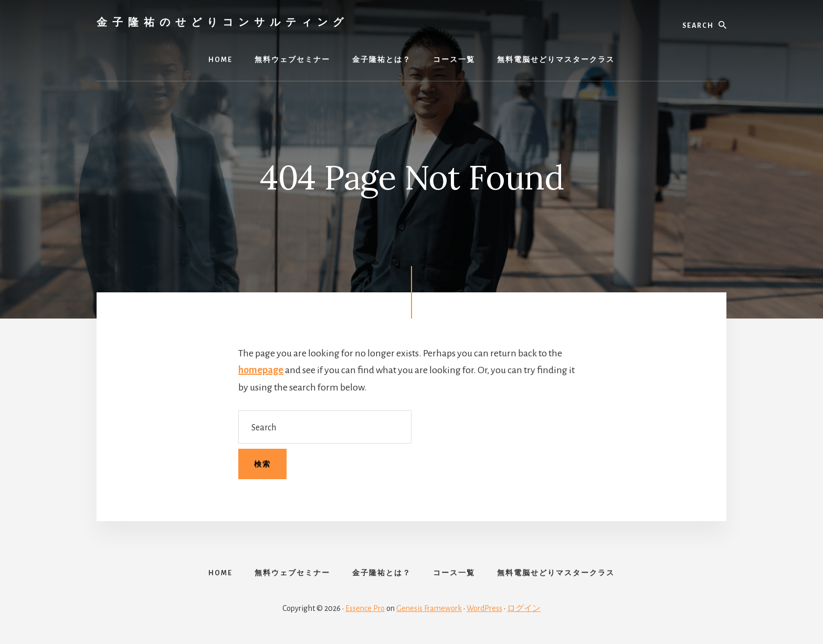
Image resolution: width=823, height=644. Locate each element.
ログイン (524, 608)
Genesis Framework (429, 608)
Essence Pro (365, 608)
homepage (261, 370)
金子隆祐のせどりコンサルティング (223, 22)
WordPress (484, 608)
